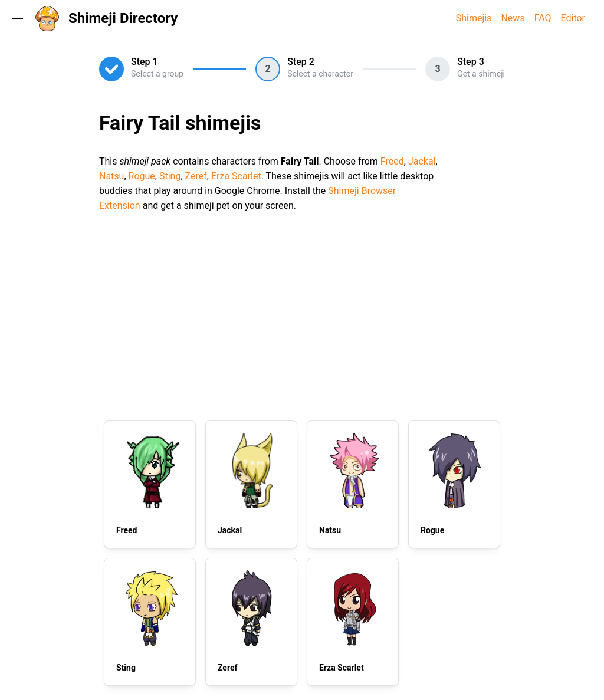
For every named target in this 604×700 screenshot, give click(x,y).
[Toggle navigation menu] (18, 18)
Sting (170, 176)
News (513, 18)
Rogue (142, 176)
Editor (573, 18)
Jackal (422, 161)
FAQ (543, 18)
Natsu (111, 176)
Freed (392, 161)
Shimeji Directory (123, 18)
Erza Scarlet (236, 176)
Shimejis (474, 18)
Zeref (196, 176)
